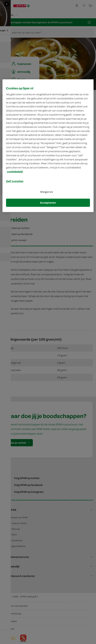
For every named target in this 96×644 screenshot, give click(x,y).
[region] (48, 146)
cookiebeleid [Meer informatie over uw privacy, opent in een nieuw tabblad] (15, 172)
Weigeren (47, 192)
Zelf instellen (15, 181)
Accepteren (48, 203)
